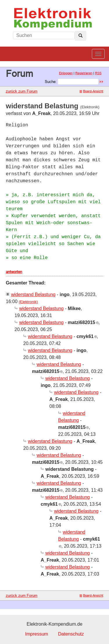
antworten (14, 272)
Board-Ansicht (91, 91)
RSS (98, 73)
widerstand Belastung (33, 294)
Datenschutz (71, 634)
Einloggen (66, 73)
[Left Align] (81, 36)
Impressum (36, 634)
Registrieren (84, 73)
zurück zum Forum (22, 91)
